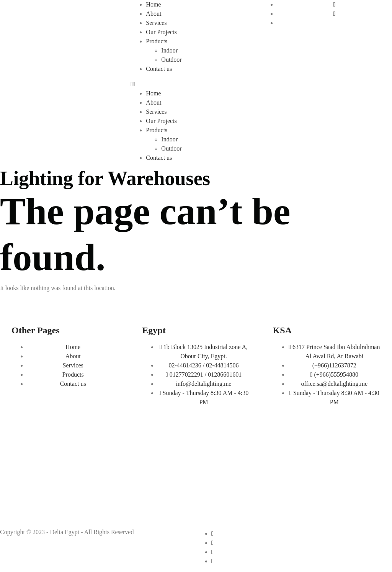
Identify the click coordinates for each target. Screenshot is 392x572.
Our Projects (161, 32)
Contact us (159, 69)
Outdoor (171, 60)
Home (153, 4)
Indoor (169, 50)
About (154, 14)
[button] (196, 84)
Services (156, 23)
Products (157, 41)
